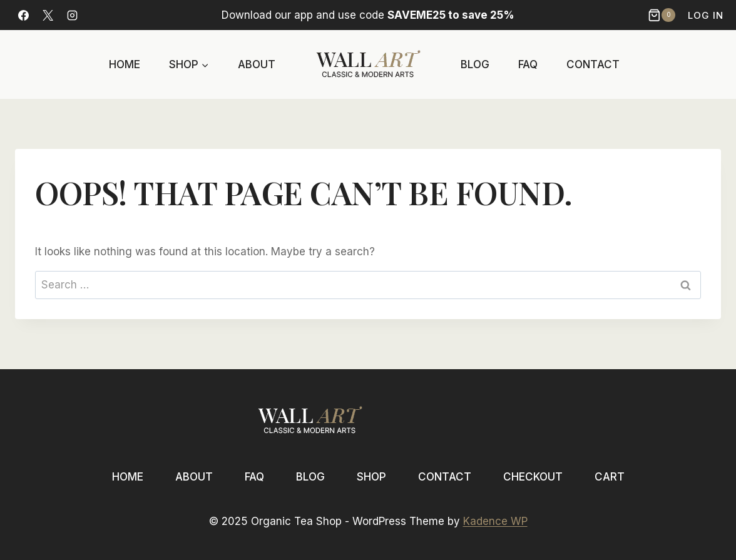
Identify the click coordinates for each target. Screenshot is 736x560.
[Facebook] (23, 15)
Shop (371, 477)
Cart (610, 477)
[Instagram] (72, 15)
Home (125, 64)
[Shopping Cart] (663, 15)
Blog (475, 64)
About (257, 64)
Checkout (533, 477)
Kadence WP (495, 521)
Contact (593, 64)
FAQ (528, 64)
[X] (48, 15)
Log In (706, 15)
